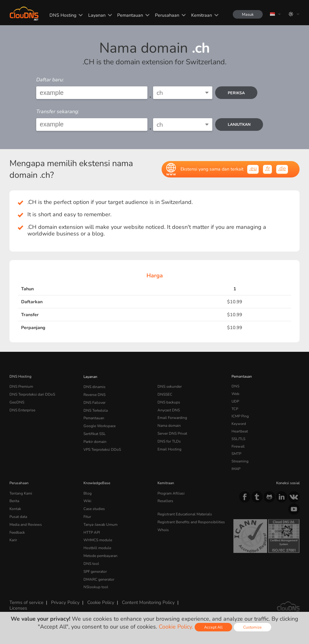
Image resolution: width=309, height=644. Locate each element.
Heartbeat (240, 431)
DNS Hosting (62, 15)
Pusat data (18, 515)
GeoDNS (17, 401)
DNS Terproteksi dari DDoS (32, 394)
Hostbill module (96, 545)
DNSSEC (165, 394)
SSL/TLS (238, 439)
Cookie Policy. (176, 627)
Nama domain (169, 424)
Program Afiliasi (170, 493)
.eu (253, 168)
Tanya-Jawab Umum (100, 523)
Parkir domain (95, 439)
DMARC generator (99, 576)
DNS (235, 386)
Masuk (247, 14)
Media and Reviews (26, 523)
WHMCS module (97, 538)
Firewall (238, 446)
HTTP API (92, 531)
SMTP (236, 454)
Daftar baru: (50, 80)
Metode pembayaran (100, 553)
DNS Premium (21, 386)
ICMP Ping (240, 416)
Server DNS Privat (172, 431)
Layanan (96, 15)
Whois (163, 528)
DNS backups (169, 401)
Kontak (15, 508)
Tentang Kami (21, 493)
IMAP (236, 469)
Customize (252, 627)
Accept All (213, 627)
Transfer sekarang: (58, 112)
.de (282, 168)
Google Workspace (99, 424)
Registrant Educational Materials (184, 513)
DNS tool (91, 560)
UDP (235, 401)
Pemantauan (129, 15)
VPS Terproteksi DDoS (102, 446)
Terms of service (26, 598)
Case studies (94, 508)
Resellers (165, 500)
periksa (237, 93)
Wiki (87, 500)
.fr (267, 168)
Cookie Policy (99, 598)
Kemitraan (201, 15)
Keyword (239, 424)
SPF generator (95, 568)
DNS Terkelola (95, 409)
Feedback (17, 531)
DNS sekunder (169, 386)
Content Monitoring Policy (146, 598)
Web (235, 394)
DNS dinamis (94, 386)
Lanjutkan (239, 124)
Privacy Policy (64, 598)
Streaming (240, 461)
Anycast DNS (169, 409)
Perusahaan (166, 15)
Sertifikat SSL (94, 431)
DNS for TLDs (169, 439)
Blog (87, 493)
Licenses (18, 603)
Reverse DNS (94, 394)
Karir (13, 538)
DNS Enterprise (22, 409)
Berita (14, 500)
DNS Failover (94, 401)
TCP (235, 409)
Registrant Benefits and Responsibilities (191, 521)
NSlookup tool (95, 583)
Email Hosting (169, 446)
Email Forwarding (172, 416)
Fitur (87, 515)
